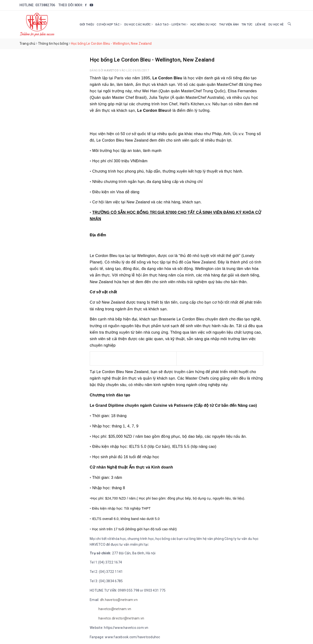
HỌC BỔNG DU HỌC (204, 25)
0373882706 (45, 5)
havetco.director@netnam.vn (121, 618)
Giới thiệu (87, 25)
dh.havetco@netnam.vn (119, 600)
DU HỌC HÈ (276, 25)
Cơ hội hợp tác (109, 25)
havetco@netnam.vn (115, 609)
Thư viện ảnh (229, 25)
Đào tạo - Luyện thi (172, 25)
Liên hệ (261, 25)
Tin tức (247, 25)
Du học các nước (139, 25)
